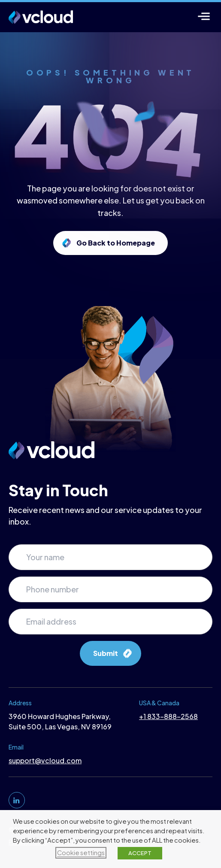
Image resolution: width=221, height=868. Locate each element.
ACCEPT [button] (140, 853)
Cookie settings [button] (81, 853)
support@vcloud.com (45, 760)
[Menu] (204, 16)
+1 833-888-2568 (168, 716)
